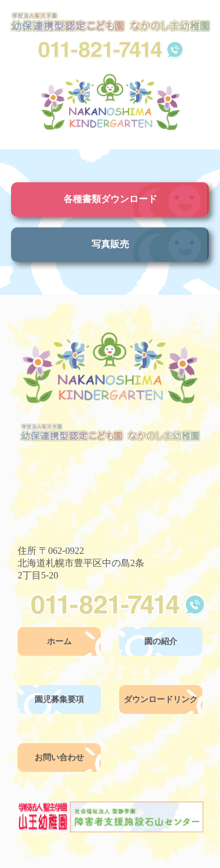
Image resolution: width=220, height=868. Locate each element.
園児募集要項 (59, 699)
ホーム (59, 641)
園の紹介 (161, 641)
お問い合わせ (59, 758)
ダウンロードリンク (161, 699)
